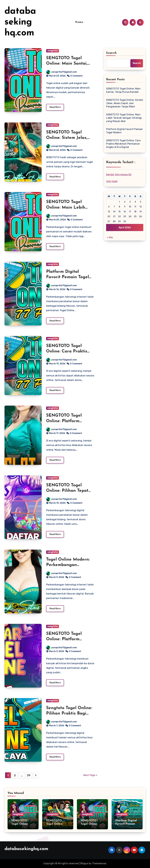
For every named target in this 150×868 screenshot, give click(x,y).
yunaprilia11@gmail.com (62, 72)
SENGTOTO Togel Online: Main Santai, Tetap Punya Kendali (67, 64)
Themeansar (99, 863)
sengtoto (53, 51)
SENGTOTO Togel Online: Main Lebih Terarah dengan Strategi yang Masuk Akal (124, 118)
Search (111, 53)
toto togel (112, 181)
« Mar (110, 237)
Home (79, 22)
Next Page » (90, 775)
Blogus (84, 863)
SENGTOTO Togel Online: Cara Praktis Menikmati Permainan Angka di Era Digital (123, 144)
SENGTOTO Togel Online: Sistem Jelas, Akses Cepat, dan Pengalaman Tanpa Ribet (125, 103)
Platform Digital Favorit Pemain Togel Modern (68, 277)
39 (29, 775)
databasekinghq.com (20, 22)
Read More (55, 107)
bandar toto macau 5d (119, 174)
